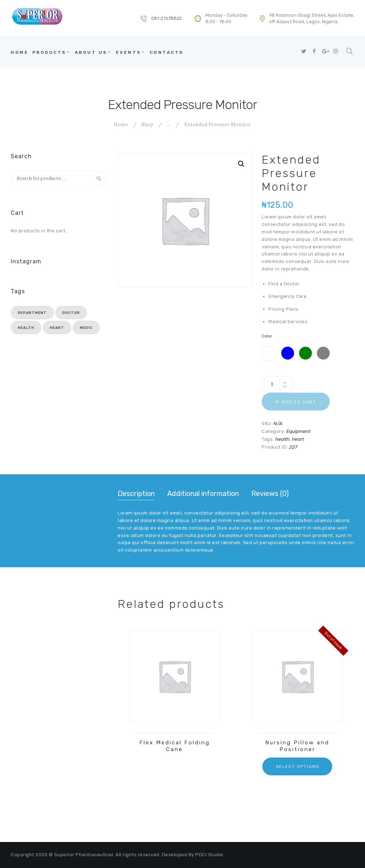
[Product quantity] (278, 384)
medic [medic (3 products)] (86, 328)
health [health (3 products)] (26, 328)
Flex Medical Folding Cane (175, 746)
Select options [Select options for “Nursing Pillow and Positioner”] (297, 767)
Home (121, 125)
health (282, 439)
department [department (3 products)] (32, 313)
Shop (147, 125)
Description (136, 494)
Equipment (298, 431)
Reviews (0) (270, 494)
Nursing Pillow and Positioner (297, 746)
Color (267, 336)
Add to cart (299, 402)
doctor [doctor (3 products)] (71, 313)
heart (298, 439)
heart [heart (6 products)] (57, 328)
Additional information (203, 494)
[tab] (136, 494)
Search (99, 179)
